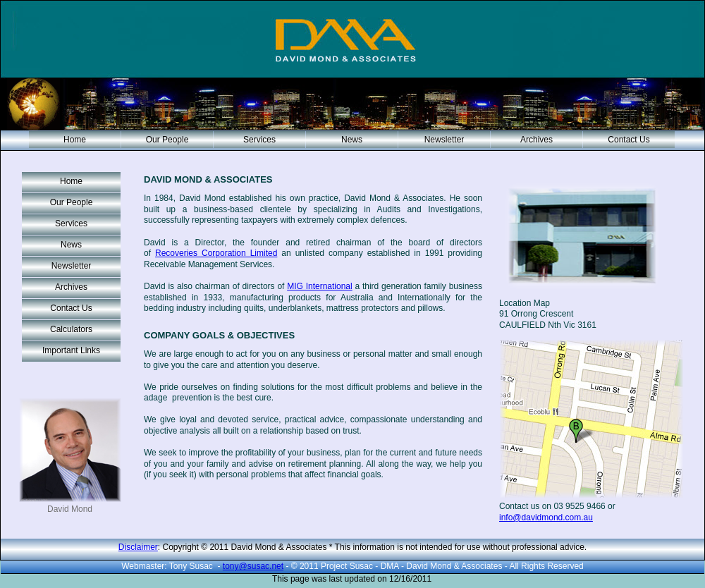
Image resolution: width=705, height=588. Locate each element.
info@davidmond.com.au (546, 517)
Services (259, 140)
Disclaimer (138, 547)
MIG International (320, 286)
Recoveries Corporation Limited (216, 253)
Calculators (71, 329)
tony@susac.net (253, 566)
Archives (537, 140)
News (352, 140)
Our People (167, 140)
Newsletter (445, 140)
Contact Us (629, 140)
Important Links (71, 350)
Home (75, 140)
